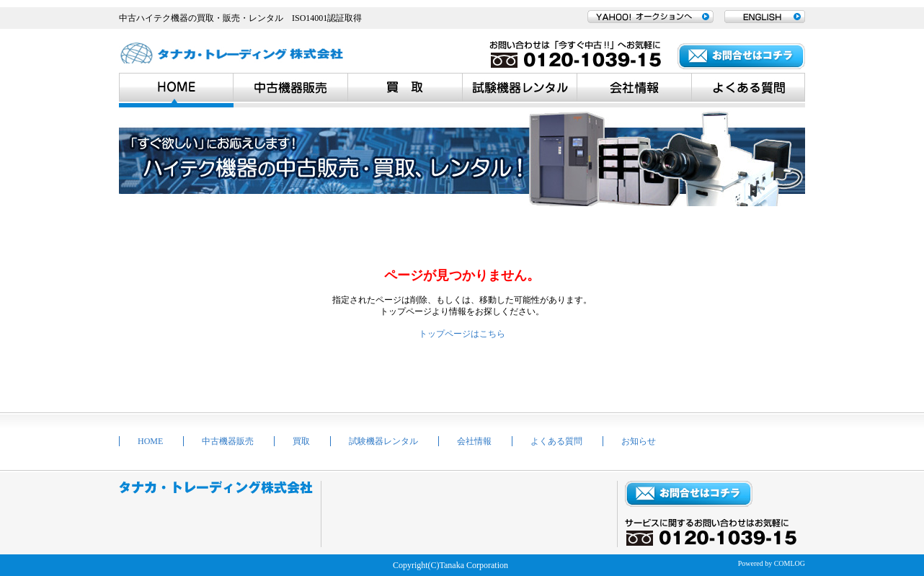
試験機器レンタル (383, 441)
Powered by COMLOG (772, 563)
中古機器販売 (228, 441)
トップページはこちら (462, 334)
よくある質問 (556, 441)
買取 (301, 441)
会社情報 (474, 441)
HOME (150, 441)
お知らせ (639, 441)
